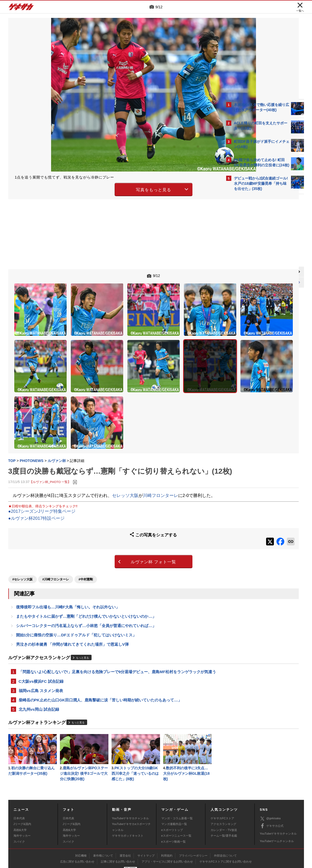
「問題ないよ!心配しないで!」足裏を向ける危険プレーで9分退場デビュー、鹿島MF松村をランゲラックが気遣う (115, 639)
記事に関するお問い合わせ (118, 836)
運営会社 (125, 830)
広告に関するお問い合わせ (77, 836)
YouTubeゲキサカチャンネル (131, 792)
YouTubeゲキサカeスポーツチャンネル (131, 801)
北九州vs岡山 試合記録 (39, 682)
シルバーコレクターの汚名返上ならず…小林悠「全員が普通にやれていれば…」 (86, 589)
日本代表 (19, 792)
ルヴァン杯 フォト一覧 (111, 525)
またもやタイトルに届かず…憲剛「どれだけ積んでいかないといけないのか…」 (86, 579)
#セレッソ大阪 (23, 541)
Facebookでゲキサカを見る (256, 283)
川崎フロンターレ (161, 455)
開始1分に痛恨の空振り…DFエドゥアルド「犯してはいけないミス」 (76, 599)
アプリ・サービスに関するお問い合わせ (167, 836)
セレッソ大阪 (125, 455)
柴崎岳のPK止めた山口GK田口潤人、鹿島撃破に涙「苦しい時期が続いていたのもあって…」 (100, 672)
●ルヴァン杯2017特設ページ (36, 484)
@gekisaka (270, 793)
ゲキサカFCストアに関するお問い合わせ (226, 836)
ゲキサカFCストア (223, 792)
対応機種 (81, 830)
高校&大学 (20, 804)
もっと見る (82, 622)
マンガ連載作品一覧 (174, 798)
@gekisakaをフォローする (255, 272)
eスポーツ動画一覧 (174, 816)
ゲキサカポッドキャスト (128, 810)
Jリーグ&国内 (22, 798)
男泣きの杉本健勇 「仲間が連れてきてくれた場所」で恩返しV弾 (72, 609)
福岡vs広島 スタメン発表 (41, 662)
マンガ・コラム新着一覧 (177, 792)
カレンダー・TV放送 (224, 804)
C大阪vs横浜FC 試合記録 (41, 652)
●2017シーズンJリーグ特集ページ (42, 478)
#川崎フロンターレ (56, 541)
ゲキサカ (21, 8)
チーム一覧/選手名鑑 (224, 810)
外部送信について (225, 830)
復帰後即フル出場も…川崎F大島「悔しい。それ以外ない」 (68, 569)
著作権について (103, 830)
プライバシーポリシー (193, 830)
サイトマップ (146, 830)
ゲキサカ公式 (272, 800)
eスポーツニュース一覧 (176, 810)
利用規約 (167, 830)
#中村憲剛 (86, 541)
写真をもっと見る (111, 189)
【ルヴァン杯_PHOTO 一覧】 (50, 441)
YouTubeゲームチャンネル (277, 815)
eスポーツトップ (172, 804)
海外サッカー (22, 810)
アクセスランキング (223, 798)
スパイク (19, 816)
